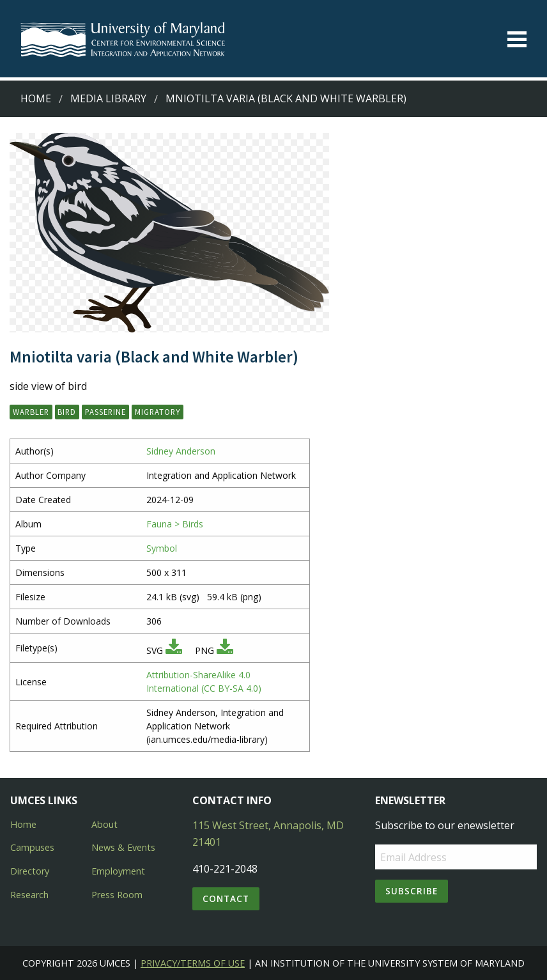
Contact (226, 898)
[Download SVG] (174, 650)
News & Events (123, 847)
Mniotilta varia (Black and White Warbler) (286, 98)
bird (67, 412)
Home (36, 98)
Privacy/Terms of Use (193, 963)
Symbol (162, 548)
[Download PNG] (225, 650)
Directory (30, 871)
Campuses (32, 847)
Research (29, 895)
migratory (158, 412)
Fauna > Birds (175, 524)
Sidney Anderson (181, 451)
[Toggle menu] (517, 39)
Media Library (108, 98)
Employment (118, 871)
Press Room (117, 895)
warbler (31, 412)
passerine (105, 412)
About (104, 824)
